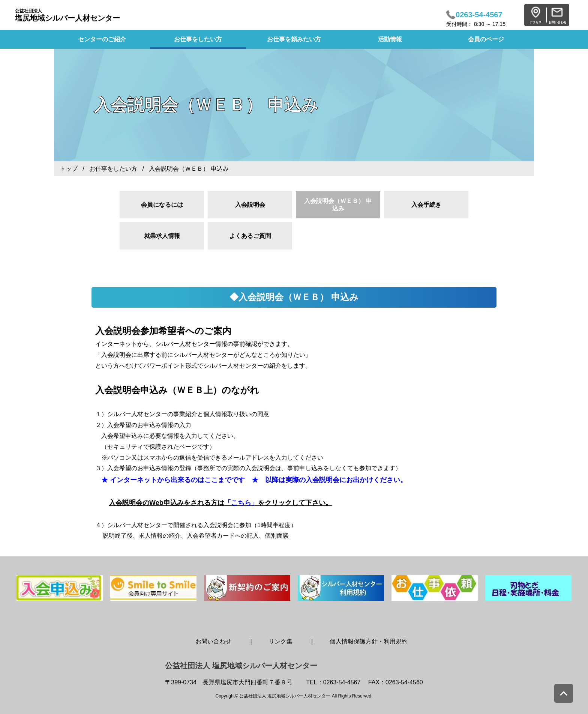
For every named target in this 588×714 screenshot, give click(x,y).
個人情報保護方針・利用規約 (369, 641)
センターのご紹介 (102, 39)
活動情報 (390, 39)
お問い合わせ (213, 641)
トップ (69, 169)
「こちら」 (241, 503)
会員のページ (486, 39)
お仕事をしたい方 (198, 39)
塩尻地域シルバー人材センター (67, 15)
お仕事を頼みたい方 (294, 39)
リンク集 (280, 641)
